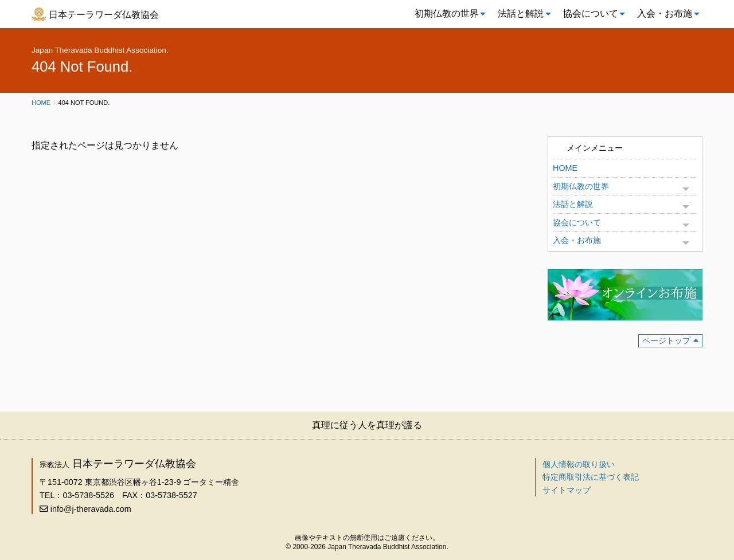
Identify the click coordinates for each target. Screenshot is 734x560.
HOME (565, 168)
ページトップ (666, 340)
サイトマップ (567, 490)
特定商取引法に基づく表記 (591, 477)
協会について (591, 13)
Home (41, 103)
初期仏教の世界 (447, 13)
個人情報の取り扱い (579, 464)
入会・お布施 (665, 13)
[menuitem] (447, 14)
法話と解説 (521, 13)
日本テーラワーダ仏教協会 (104, 15)
